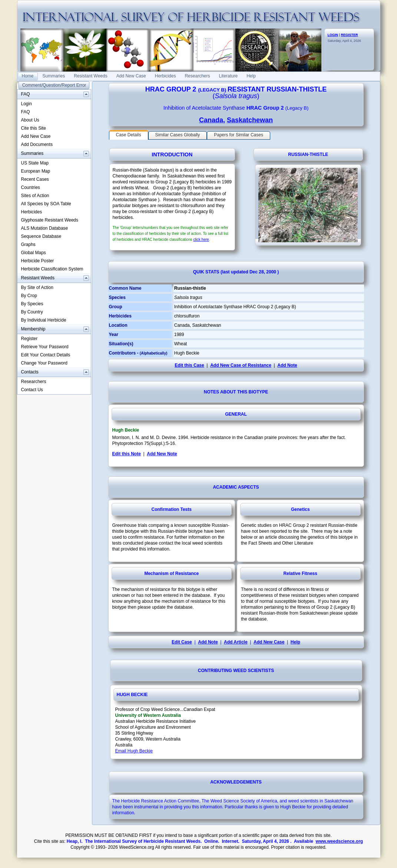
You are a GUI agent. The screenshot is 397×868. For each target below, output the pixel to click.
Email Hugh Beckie (134, 751)
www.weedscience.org (340, 841)
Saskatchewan (250, 120)
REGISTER (350, 35)
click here (201, 240)
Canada (211, 120)
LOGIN (333, 35)
